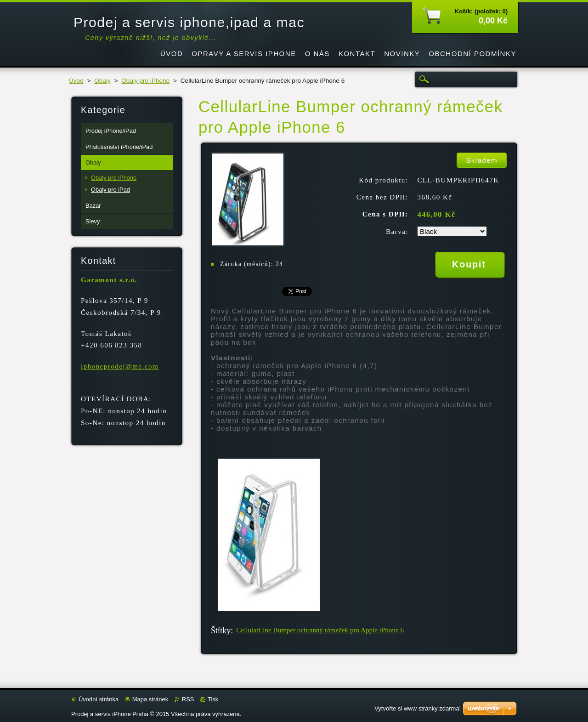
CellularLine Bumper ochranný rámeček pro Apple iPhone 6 (320, 630)
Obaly (102, 81)
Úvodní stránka (99, 699)
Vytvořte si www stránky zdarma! (418, 708)
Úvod (76, 81)
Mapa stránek (150, 699)
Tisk (213, 699)
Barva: (397, 232)
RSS (188, 699)
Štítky (221, 631)
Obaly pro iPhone (145, 81)
